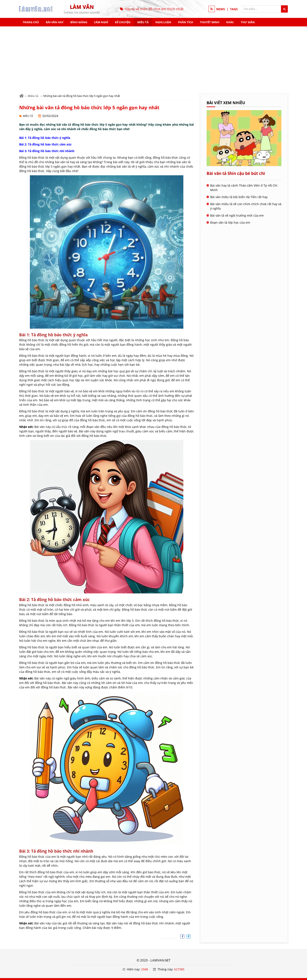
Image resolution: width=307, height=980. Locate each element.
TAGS (234, 9)
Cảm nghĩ (101, 22)
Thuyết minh (210, 22)
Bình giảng (79, 22)
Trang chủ (31, 22)
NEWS (221, 9)
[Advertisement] (153, 58)
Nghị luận (163, 22)
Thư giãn (248, 22)
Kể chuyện (123, 22)
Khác (230, 22)
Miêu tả (143, 22)
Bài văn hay (55, 22)
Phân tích (186, 22)
